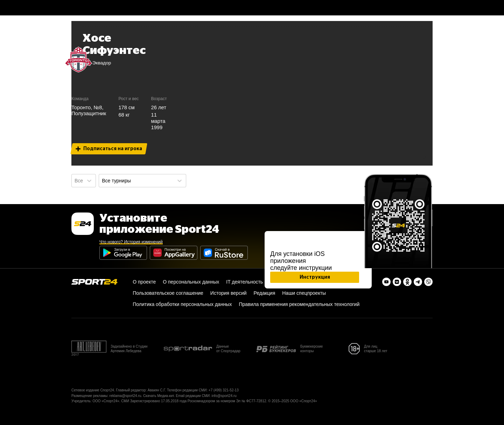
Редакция (265, 293)
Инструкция (315, 277)
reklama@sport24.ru (125, 396)
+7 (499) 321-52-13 (224, 390)
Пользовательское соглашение (168, 293)
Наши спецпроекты (304, 293)
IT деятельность (244, 282)
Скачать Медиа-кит (159, 396)
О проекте (144, 282)
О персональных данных (191, 282)
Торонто (81, 107)
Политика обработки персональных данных (182, 304)
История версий (229, 293)
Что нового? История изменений (131, 242)
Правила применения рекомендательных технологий (299, 304)
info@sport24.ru (224, 396)
